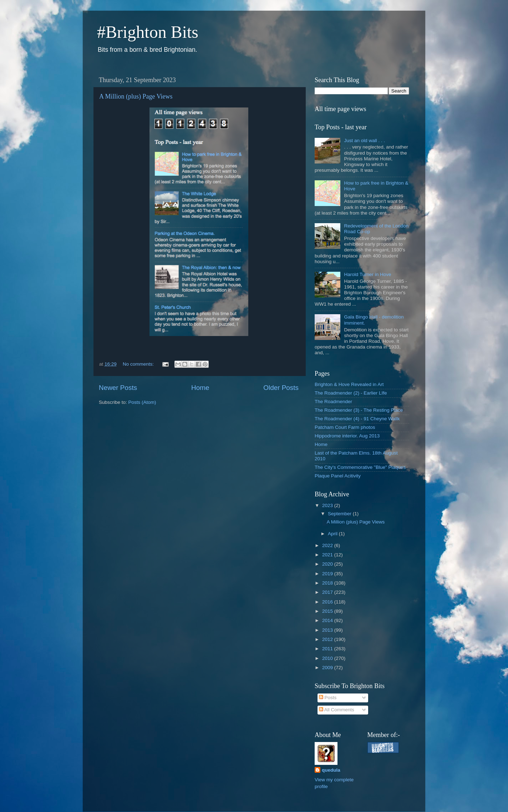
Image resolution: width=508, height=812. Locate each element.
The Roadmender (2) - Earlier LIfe (351, 393)
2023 (328, 505)
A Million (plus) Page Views (136, 96)
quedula (331, 770)
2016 (328, 602)
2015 (328, 611)
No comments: (139, 364)
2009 (328, 668)
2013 (328, 630)
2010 (328, 658)
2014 (328, 620)
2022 (328, 545)
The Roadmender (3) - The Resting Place (359, 410)
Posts (328, 698)
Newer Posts (118, 388)
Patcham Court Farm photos (345, 427)
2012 (328, 639)
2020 (328, 564)
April (333, 534)
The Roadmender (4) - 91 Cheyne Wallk (357, 419)
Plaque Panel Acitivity (338, 476)
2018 (328, 583)
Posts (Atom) (142, 402)
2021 (328, 555)
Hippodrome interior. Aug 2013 (347, 436)
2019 (328, 574)
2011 (328, 649)
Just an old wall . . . (364, 141)
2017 (328, 592)
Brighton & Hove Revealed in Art (349, 384)
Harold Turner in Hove (367, 274)
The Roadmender (333, 402)
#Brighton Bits (148, 32)
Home (200, 388)
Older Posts (281, 388)
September (340, 514)
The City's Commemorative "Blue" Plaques (360, 467)
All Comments (337, 710)
